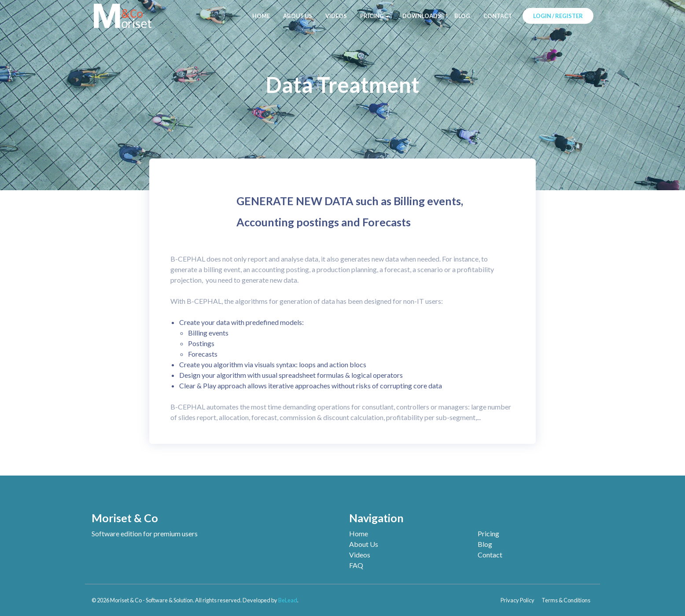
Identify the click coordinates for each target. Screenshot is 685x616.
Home (359, 533)
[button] (375, 16)
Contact (490, 555)
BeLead (288, 600)
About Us (364, 544)
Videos (360, 555)
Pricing (488, 533)
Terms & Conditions (566, 600)
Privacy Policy (517, 600)
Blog (485, 544)
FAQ (356, 565)
